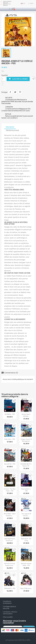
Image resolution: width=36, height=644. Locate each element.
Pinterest (20, 92)
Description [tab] (10, 127)
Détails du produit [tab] (13, 130)
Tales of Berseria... (26, 588)
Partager (10, 92)
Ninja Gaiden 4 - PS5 (26, 490)
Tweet (15, 92)
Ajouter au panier (18, 79)
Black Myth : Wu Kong (26, 540)
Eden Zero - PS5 (10, 439)
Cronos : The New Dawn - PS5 (10, 490)
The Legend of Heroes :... (26, 515)
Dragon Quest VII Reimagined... (26, 440)
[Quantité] (4, 79)
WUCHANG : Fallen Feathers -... (10, 515)
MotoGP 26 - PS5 (10, 464)
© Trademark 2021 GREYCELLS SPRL (18, 640)
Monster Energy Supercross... (10, 564)
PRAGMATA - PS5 (10, 588)
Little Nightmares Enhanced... (10, 540)
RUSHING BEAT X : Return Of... (26, 465)
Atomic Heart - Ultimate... (26, 415)
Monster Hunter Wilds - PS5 (26, 564)
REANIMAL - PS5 (10, 414)
